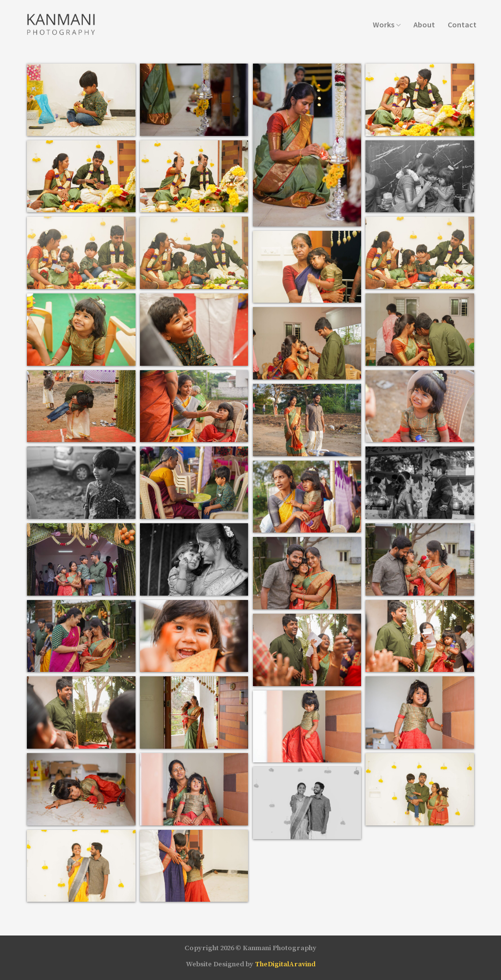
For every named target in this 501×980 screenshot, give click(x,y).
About (424, 24)
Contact (462, 24)
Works (387, 24)
